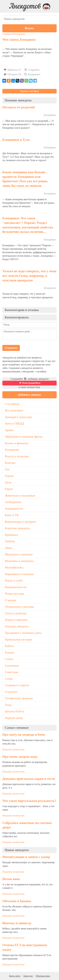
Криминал (11, 535)
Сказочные (12, 666)
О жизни (10, 600)
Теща (8, 705)
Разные (9, 653)
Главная (7, 34)
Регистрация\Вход (29, 383)
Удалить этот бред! (29, 91)
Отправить (11, 348)
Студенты (11, 692)
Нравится (12, 70)
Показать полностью (13, 749)
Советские (12, 672)
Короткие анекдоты (17, 528)
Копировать (32, 74)
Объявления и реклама (19, 607)
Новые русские (15, 594)
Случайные (12, 404)
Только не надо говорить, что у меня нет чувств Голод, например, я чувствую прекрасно (29, 276)
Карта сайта (15, 976)
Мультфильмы (14, 567)
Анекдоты (28, 976)
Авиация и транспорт (19, 417)
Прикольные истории (18, 639)
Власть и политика (17, 456)
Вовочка (10, 463)
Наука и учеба (14, 580)
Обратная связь (43, 976)
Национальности (16, 587)
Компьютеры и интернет (21, 522)
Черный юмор (14, 718)
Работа (9, 646)
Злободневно (13, 502)
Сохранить (32, 70)
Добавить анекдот (29, 395)
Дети (8, 482)
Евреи (9, 489)
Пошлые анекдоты (17, 626)
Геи (7, 469)
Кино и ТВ (12, 515)
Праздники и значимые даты (23, 633)
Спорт (9, 679)
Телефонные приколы (19, 698)
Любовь (10, 541)
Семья (9, 659)
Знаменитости (14, 509)
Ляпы (8, 548)
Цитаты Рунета (15, 711)
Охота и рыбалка (16, 613)
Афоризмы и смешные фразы (24, 437)
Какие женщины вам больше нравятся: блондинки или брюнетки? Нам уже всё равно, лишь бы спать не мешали (25, 179)
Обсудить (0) (12, 74)
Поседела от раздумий (19, 107)
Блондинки (19, 34)
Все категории (14, 410)
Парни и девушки (16, 620)
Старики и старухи (17, 685)
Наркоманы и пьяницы (19, 574)
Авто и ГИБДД (14, 423)
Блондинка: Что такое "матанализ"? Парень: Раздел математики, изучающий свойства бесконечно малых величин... (28, 225)
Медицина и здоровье (19, 554)
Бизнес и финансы (17, 443)
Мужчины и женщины (19, 561)
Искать (29, 28)
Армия (9, 430)
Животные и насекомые (20, 496)
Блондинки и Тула (16, 140)
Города (9, 476)
